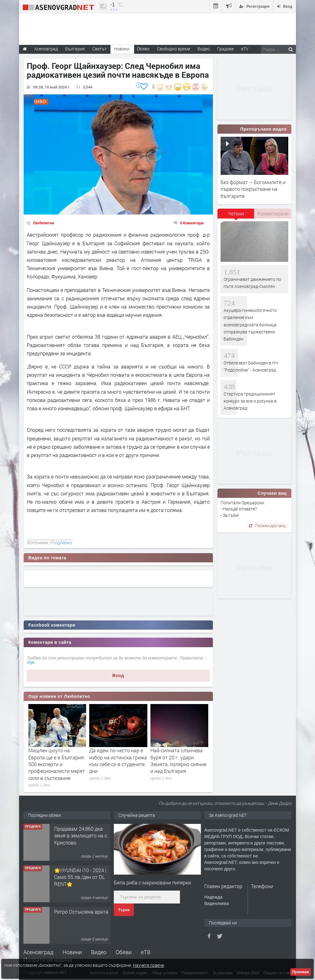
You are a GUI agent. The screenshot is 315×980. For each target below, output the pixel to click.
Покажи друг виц (267, 525)
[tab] (236, 216)
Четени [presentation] (236, 213)
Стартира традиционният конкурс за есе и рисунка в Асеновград (250, 401)
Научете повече (148, 965)
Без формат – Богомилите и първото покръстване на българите (253, 189)
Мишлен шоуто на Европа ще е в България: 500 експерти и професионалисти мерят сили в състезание (57, 764)
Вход (118, 675)
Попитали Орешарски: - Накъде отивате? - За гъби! (243, 509)
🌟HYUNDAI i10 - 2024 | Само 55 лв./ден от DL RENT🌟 (80, 877)
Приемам (301, 972)
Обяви (124, 952)
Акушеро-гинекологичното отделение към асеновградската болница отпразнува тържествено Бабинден (250, 325)
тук (31, 662)
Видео (99, 952)
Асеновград (38, 952)
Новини (122, 49)
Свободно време (173, 49)
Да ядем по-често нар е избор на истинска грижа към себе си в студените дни (118, 761)
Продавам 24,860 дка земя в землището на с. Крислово (81, 836)
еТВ (146, 952)
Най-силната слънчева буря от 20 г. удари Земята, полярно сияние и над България (178, 761)
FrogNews (61, 542)
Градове (225, 49)
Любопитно (44, 223)
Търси (124, 910)
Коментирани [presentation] (273, 213)
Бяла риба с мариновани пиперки (152, 882)
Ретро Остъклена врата (81, 912)
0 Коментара (192, 223)
